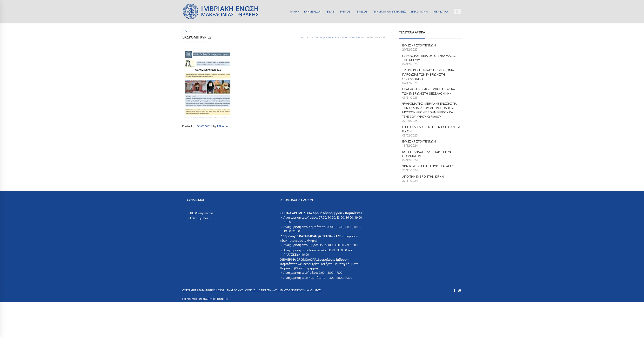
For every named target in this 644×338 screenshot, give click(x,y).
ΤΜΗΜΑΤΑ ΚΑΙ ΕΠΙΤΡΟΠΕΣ (389, 11)
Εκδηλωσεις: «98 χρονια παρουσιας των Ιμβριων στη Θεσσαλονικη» (429, 91)
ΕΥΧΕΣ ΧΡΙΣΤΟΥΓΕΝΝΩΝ (419, 45)
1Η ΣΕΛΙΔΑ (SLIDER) (322, 37)
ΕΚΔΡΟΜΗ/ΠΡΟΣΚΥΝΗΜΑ (350, 37)
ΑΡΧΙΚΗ (295, 11)
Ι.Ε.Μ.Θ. (330, 11)
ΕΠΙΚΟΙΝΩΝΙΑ (419, 11)
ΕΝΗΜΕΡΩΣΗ (312, 11)
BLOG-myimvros (202, 213)
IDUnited (223, 126)
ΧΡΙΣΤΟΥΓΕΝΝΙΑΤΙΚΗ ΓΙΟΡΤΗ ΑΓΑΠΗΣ (428, 166)
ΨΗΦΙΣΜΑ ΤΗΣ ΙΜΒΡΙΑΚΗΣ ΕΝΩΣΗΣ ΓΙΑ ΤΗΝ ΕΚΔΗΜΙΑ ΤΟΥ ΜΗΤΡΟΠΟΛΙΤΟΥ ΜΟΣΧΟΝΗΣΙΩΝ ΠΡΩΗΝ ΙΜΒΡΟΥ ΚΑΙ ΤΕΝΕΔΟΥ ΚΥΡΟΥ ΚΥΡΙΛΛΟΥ (429, 110)
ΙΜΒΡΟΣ (345, 11)
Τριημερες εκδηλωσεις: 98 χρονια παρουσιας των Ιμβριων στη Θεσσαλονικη (428, 74)
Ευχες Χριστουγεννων (419, 141)
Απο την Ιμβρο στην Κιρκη (423, 176)
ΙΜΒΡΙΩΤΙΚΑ (440, 11)
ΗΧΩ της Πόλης (201, 218)
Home (304, 37)
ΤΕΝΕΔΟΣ (361, 11)
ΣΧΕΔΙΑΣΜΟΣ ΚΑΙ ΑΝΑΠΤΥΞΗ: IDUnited (205, 299)
